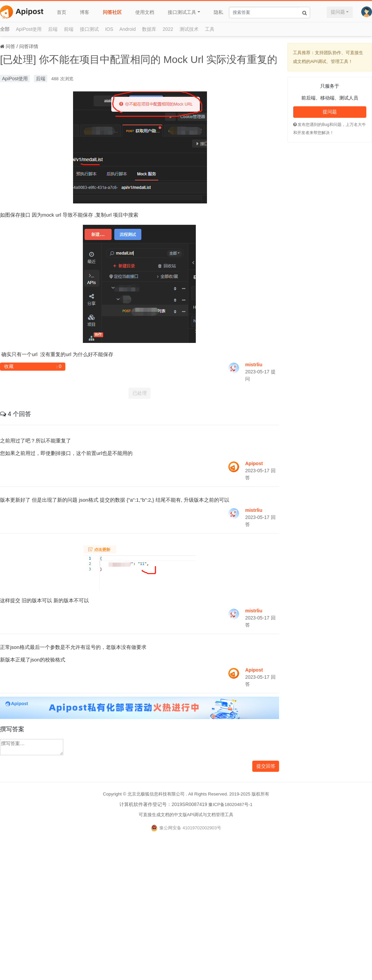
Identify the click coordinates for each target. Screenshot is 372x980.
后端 (53, 29)
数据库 (149, 29)
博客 (85, 12)
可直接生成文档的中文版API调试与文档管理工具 (186, 815)
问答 (10, 46)
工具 (210, 29)
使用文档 (145, 12)
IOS (109, 29)
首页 (62, 12)
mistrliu (254, 365)
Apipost (254, 463)
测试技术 (189, 29)
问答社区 (112, 12)
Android (127, 29)
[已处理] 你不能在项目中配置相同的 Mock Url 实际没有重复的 (139, 59)
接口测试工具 (182, 12)
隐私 (218, 12)
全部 (5, 29)
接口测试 (89, 29)
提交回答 (266, 766)
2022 (168, 29)
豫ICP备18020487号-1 (230, 804)
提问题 (338, 12)
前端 (69, 29)
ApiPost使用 (29, 29)
